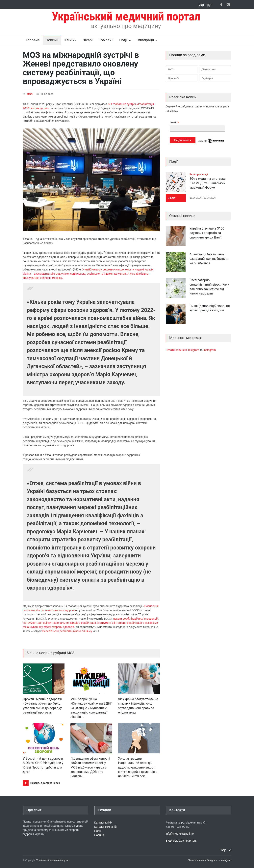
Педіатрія (207, 78)
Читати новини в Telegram (183, 350)
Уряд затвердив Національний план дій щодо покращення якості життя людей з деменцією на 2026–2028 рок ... (138, 767)
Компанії (106, 40)
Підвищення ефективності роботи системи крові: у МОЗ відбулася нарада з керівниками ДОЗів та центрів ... (90, 767)
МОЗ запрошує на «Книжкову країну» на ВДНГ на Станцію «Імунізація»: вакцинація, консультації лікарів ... (91, 708)
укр (202, 5)
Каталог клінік (103, 823)
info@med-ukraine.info (180, 834)
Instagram (210, 350)
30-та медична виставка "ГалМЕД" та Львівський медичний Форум (208, 183)
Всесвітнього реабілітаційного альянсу (67, 631)
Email (174, 122)
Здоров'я (174, 78)
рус (210, 5)
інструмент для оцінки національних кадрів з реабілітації (59, 623)
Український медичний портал (53, 860)
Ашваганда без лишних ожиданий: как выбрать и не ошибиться (209, 259)
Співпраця (145, 40)
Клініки (70, 40)
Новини (52, 40)
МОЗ (30, 94)
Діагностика (209, 70)
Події (123, 40)
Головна (33, 40)
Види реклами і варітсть (181, 841)
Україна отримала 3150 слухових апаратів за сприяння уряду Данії (207, 233)
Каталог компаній (105, 827)
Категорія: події (199, 174)
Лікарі (87, 40)
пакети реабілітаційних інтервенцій (136, 619)
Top (223, 850)
